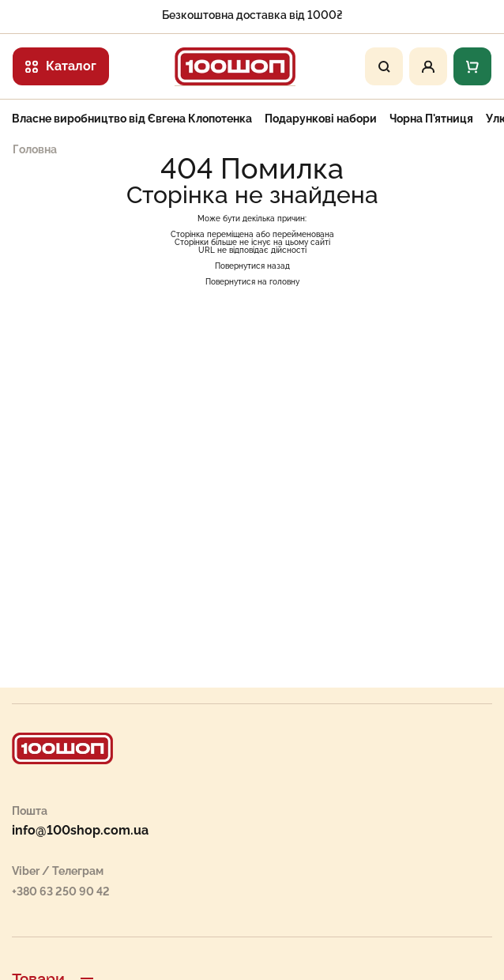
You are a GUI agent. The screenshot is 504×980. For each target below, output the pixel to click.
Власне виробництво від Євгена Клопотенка (132, 119)
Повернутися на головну (252, 282)
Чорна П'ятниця (431, 119)
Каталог (61, 66)
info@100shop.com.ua (80, 831)
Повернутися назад (252, 266)
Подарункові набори (321, 119)
